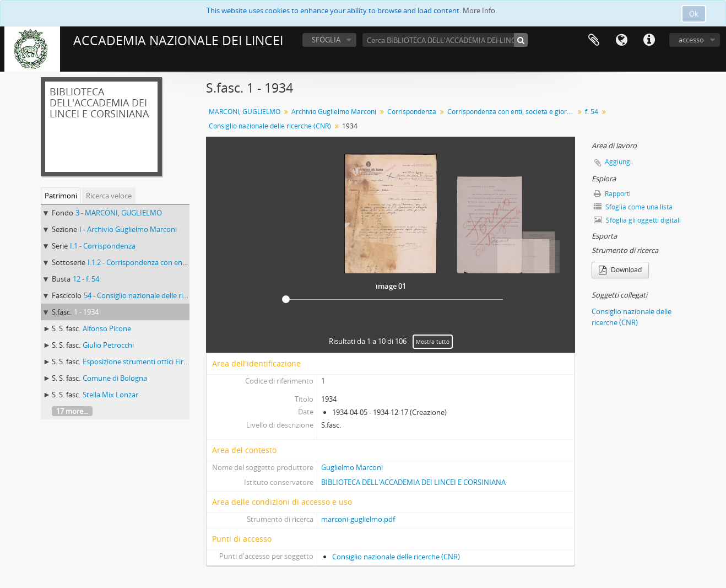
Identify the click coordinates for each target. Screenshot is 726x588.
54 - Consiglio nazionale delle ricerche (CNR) (154, 295)
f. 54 (592, 112)
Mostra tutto (433, 342)
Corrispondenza (412, 112)
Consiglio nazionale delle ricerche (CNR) (270, 126)
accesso (691, 40)
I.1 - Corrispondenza (103, 246)
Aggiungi (618, 162)
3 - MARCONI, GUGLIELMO (119, 213)
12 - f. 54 (86, 279)
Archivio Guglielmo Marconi (334, 112)
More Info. (480, 10)
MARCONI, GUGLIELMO (245, 112)
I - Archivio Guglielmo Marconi (128, 229)
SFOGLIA (326, 40)
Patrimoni (61, 196)
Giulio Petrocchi (108, 345)
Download (620, 270)
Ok (694, 14)
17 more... (72, 411)
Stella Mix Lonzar (110, 395)
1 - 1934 (86, 312)
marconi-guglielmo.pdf (358, 519)
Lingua (621, 40)
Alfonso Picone (107, 328)
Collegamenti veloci (649, 40)
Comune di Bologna (115, 378)
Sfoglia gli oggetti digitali (637, 220)
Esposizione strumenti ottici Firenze (141, 362)
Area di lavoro (594, 40)
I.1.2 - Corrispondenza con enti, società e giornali (166, 262)
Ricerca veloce (109, 196)
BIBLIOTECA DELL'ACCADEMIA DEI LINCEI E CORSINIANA (413, 482)
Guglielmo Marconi (352, 467)
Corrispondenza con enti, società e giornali (512, 112)
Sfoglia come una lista (633, 207)
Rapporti (612, 194)
